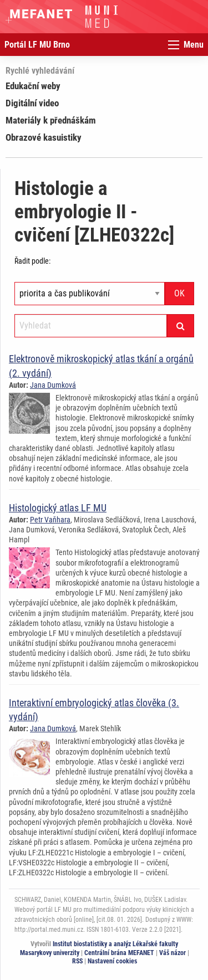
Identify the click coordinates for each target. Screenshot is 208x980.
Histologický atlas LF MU (58, 508)
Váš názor (173, 953)
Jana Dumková (53, 385)
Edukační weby (33, 86)
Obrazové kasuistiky (44, 137)
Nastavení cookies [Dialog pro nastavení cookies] (112, 961)
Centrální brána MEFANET (119, 953)
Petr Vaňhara (50, 520)
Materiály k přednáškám (51, 120)
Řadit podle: (32, 261)
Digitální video (32, 103)
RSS (77, 961)
